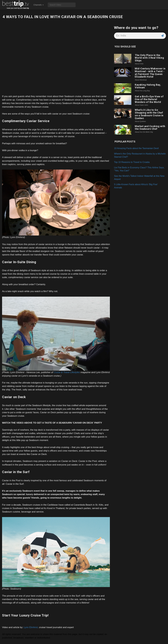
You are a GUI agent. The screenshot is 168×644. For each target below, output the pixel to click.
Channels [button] (39, 5)
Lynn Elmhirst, (31, 627)
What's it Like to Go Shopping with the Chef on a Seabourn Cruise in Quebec (149, 114)
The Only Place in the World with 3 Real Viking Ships (149, 58)
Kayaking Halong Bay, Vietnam (148, 86)
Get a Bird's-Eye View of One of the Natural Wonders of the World (149, 99)
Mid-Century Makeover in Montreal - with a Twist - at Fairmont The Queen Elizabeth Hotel (150, 73)
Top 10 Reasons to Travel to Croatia (132, 162)
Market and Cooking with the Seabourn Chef (150, 128)
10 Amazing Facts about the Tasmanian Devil (136, 148)
